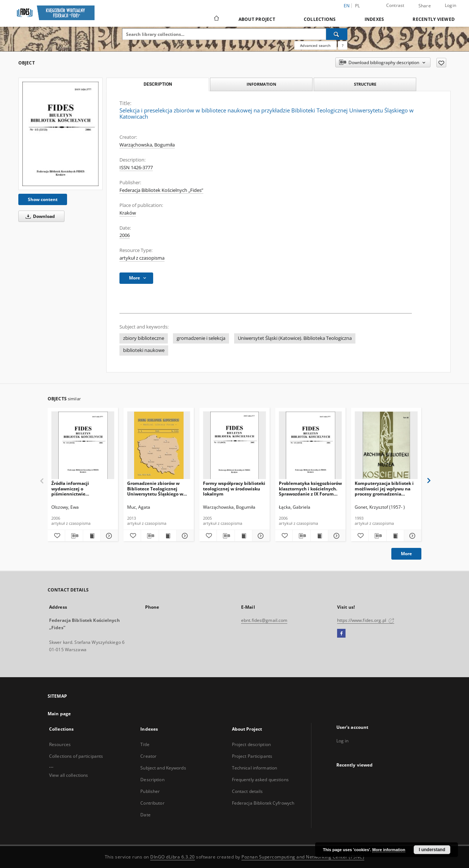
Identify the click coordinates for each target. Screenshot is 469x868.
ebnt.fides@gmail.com (264, 620)
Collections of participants (76, 756)
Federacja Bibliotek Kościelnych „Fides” (161, 190)
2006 (125, 235)
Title (145, 744)
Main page (59, 714)
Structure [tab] (365, 84)
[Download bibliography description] (74, 536)
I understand (432, 850)
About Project (257, 19)
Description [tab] (158, 84)
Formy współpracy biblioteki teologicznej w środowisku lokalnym (234, 488)
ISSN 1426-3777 (136, 168)
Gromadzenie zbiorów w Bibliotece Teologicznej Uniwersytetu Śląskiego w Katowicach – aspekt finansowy (155, 488)
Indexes (374, 19)
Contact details (248, 791)
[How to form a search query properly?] (343, 45)
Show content (43, 199)
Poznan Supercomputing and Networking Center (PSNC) (303, 857)
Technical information (255, 768)
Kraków (128, 213)
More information (389, 850)
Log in (343, 741)
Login (450, 5)
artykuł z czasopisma (142, 258)
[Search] (337, 34)
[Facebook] (341, 634)
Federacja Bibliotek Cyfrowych (263, 803)
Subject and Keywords (163, 768)
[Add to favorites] (441, 63)
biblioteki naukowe (144, 350)
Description (152, 780)
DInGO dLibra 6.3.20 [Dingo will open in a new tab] (173, 857)
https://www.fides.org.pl (366, 620)
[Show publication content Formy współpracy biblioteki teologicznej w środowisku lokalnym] (243, 536)
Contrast (395, 5)
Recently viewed (434, 19)
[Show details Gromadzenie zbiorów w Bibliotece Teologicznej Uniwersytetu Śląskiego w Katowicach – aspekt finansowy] (184, 536)
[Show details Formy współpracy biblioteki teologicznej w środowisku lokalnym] (260, 536)
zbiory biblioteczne (144, 338)
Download (39, 216)
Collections (320, 19)
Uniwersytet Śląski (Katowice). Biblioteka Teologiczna (295, 338)
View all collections (69, 775)
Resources (60, 744)
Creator (148, 756)
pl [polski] (358, 6)
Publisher (150, 791)
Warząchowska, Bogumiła (147, 145)
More (406, 554)
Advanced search (315, 45)
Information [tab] (261, 84)
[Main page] (216, 19)
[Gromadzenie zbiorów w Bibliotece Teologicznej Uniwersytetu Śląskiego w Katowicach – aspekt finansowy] (159, 446)
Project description (251, 744)
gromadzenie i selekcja (201, 338)
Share (425, 6)
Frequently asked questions (260, 780)
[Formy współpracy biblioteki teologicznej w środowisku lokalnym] (234, 446)
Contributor (152, 803)
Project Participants (252, 756)
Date (145, 815)
